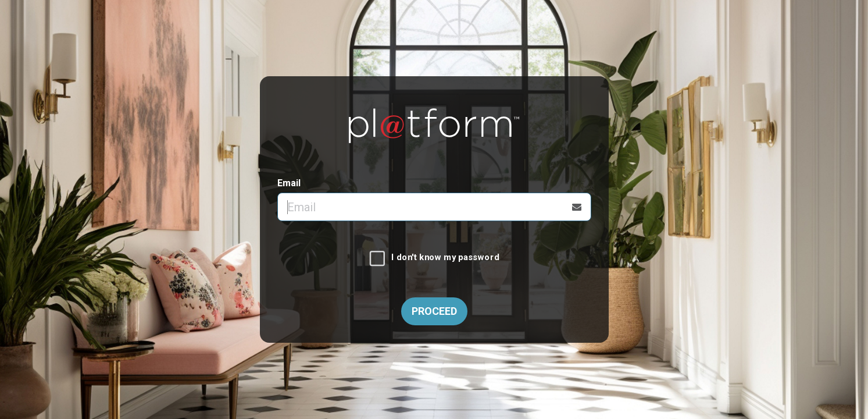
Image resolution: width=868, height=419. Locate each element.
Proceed (434, 311)
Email (289, 183)
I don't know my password (445, 258)
